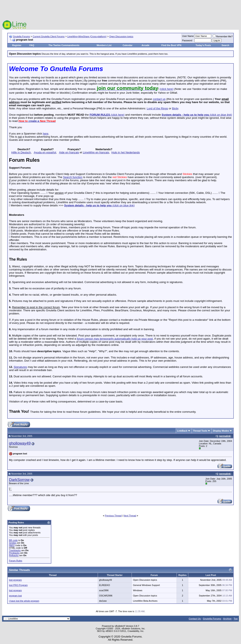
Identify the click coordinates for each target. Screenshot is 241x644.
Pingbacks (14, 553)
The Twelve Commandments (64, 45)
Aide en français (69, 152)
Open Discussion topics (121, 36)
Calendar (128, 45)
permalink (225, 436)
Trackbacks (15, 550)
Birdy (175, 108)
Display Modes (221, 431)
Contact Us (195, 619)
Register (17, 45)
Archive (227, 619)
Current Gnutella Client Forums (49, 36)
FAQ (32, 45)
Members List (104, 45)
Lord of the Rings (158, 108)
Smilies (13, 543)
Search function (73, 177)
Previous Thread (113, 516)
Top (236, 619)
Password (187, 40)
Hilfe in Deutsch (21, 152)
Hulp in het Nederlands (126, 152)
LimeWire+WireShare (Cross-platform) (87, 36)
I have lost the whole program (24, 601)
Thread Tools (200, 431)
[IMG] (12, 545)
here (46, 134)
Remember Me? (223, 36)
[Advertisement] (120, 10)
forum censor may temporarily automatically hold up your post (115, 339)
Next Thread (130, 516)
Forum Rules (16, 561)
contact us (159, 99)
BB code (13, 540)
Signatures (20, 367)
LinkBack (182, 431)
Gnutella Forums (21, 36)
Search (225, 45)
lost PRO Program (18, 585)
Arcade (145, 45)
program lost (15, 596)
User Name (188, 36)
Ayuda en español (45, 152)
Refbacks (14, 555)
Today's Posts (203, 45)
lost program (15, 580)
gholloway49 (20, 443)
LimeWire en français (96, 152)
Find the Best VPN (171, 45)
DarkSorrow (19, 480)
